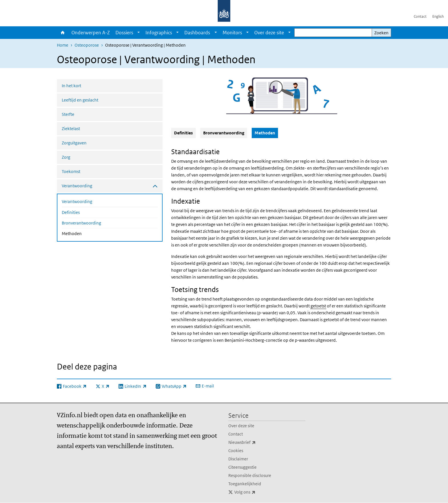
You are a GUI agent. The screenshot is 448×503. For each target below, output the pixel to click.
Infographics (159, 33)
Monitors (232, 33)
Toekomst (71, 171)
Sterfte (68, 114)
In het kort (71, 86)
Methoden (87, 233)
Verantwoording (77, 201)
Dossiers (124, 33)
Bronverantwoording (81, 223)
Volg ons (257, 492)
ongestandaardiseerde (282, 299)
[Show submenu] (139, 33)
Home (63, 33)
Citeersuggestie (242, 467)
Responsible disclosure (250, 475)
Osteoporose (87, 45)
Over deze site (269, 33)
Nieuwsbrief (255, 442)
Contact (420, 16)
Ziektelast (71, 129)
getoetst (318, 306)
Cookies (236, 451)
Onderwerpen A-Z (91, 33)
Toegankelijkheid (245, 484)
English (438, 16)
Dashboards (197, 33)
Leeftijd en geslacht (80, 100)
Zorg (66, 157)
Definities (71, 212)
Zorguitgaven (74, 143)
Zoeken (381, 33)
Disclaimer (238, 459)
